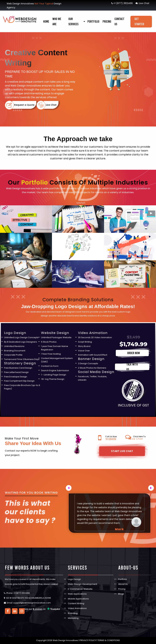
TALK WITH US (132, 367)
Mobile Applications (78, 599)
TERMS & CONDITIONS (108, 640)
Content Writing (76, 603)
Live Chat (142, 3)
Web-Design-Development (82, 584)
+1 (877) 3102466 (122, 3)
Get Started (139, 21)
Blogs (121, 594)
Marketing (73, 618)
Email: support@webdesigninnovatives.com (29, 603)
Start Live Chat (122, 451)
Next (146, 487)
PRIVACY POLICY (88, 640)
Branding (73, 613)
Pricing (107, 21)
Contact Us (119, 21)
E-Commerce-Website (80, 589)
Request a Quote (24, 105)
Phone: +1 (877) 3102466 (18, 593)
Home (46, 21)
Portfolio (93, 21)
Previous (70, 487)
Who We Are (57, 21)
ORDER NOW (134, 353)
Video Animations (77, 608)
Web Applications (77, 594)
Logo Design (74, 579)
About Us (123, 584)
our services (73, 21)
